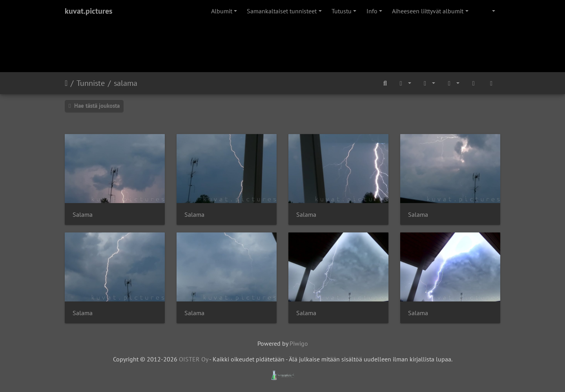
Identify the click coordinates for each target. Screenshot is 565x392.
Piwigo (299, 343)
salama (126, 83)
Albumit (222, 11)
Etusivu (66, 83)
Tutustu (342, 11)
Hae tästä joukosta (94, 106)
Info (372, 11)
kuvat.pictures (88, 11)
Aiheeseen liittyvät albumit (428, 11)
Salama (83, 215)
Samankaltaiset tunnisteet (282, 11)
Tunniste (91, 83)
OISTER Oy (193, 359)
